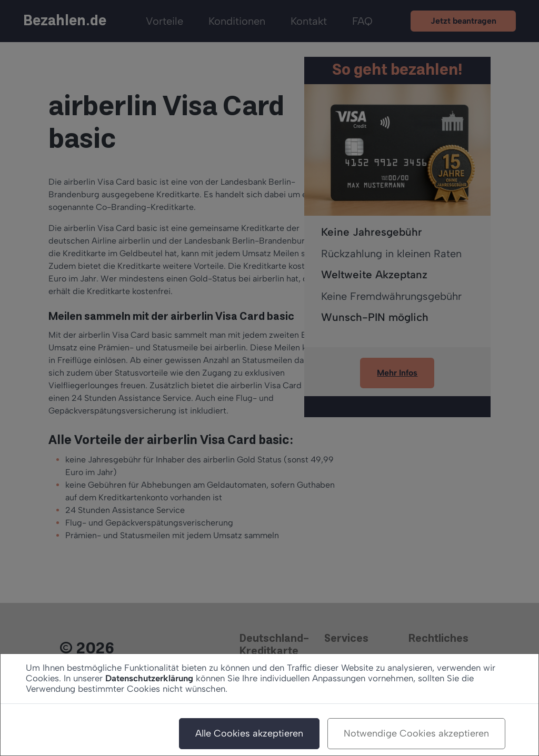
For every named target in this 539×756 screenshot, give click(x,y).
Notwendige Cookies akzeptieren (416, 733)
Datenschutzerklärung (149, 678)
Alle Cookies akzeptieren (249, 733)
